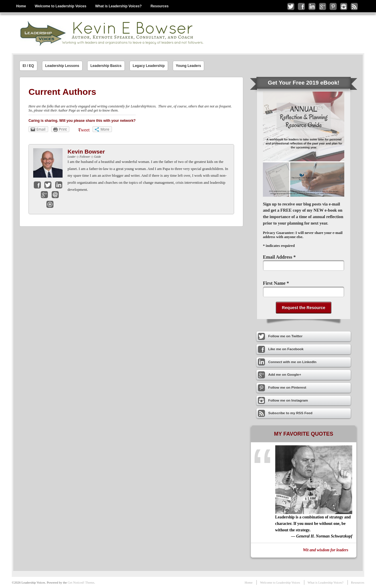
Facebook (37, 185)
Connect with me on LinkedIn (312, 6)
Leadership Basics (106, 66)
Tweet (84, 130)
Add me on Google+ (323, 6)
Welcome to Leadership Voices (61, 6)
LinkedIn (59, 185)
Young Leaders (189, 66)
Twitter (48, 185)
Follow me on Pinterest (333, 6)
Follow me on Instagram (344, 6)
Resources (159, 6)
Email (55, 195)
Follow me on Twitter (291, 6)
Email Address (279, 257)
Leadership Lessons (62, 66)
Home (21, 6)
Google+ (44, 195)
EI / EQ (28, 66)
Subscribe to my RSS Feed (354, 6)
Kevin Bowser (86, 152)
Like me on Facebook (301, 6)
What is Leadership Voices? (118, 6)
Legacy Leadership (149, 66)
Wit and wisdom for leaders (326, 550)
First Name (276, 283)
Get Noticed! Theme (81, 582)
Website (50, 204)
